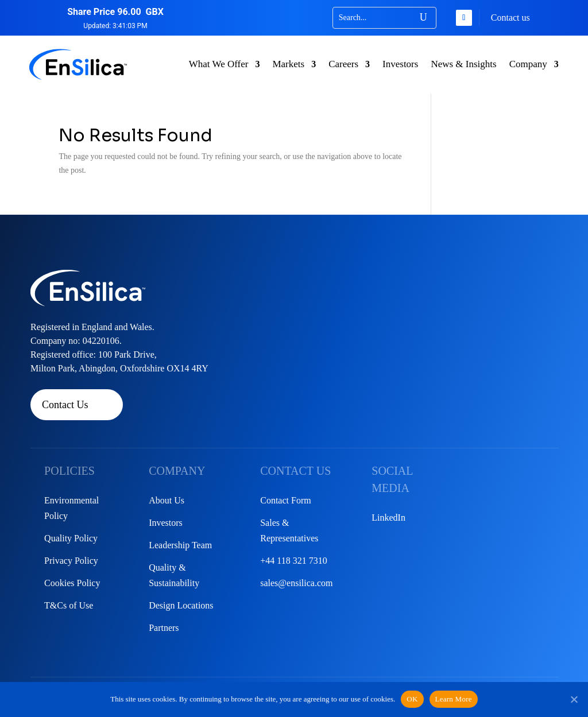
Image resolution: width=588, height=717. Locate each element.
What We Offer (219, 64)
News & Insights (463, 64)
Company (528, 64)
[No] (574, 699)
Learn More (454, 699)
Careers (343, 64)
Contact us (510, 18)
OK (412, 699)
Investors (400, 64)
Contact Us (65, 405)
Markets (288, 64)
